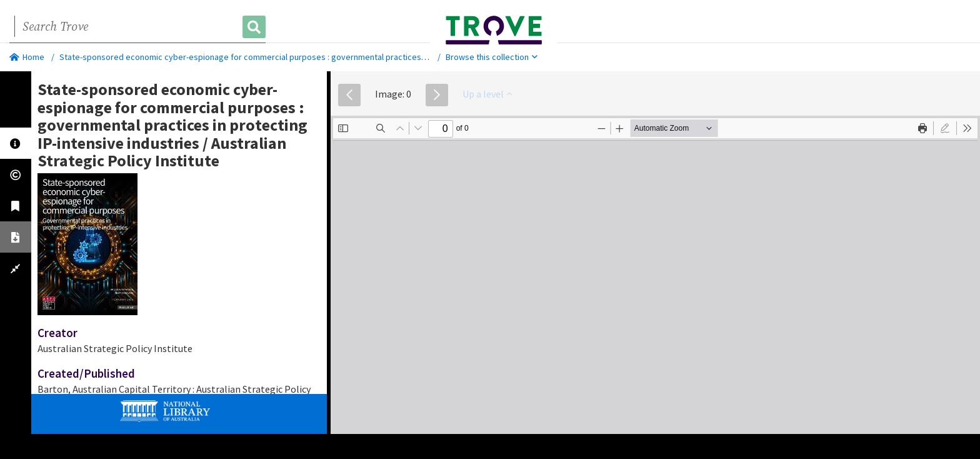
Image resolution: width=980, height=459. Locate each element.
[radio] (945, 128)
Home (27, 57)
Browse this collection (492, 57)
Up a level (487, 94)
